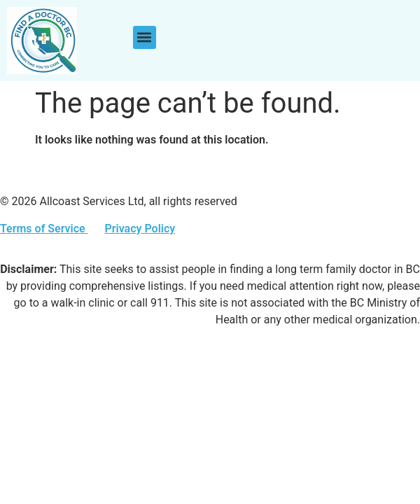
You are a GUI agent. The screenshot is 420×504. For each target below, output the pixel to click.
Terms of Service (44, 229)
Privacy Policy (140, 229)
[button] (145, 37)
